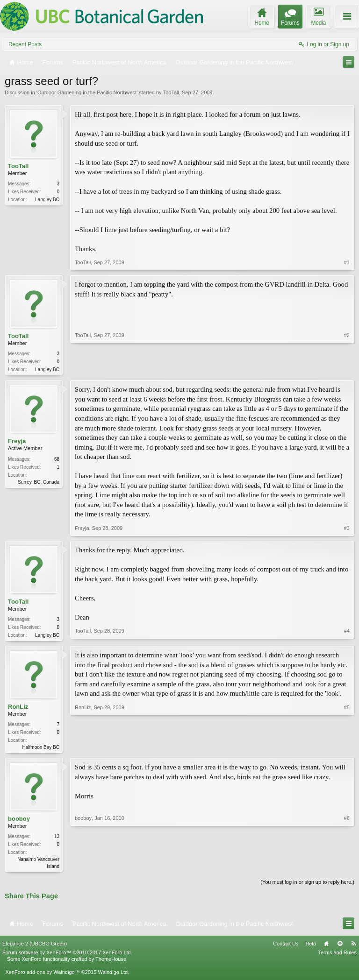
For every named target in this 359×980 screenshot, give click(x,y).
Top (340, 947)
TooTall (171, 92)
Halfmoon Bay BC (41, 749)
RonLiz (18, 709)
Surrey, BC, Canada (39, 483)
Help (311, 947)
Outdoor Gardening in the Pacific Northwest (87, 92)
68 (57, 460)
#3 (347, 529)
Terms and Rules (337, 956)
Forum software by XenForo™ (67, 956)
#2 (347, 368)
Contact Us (286, 947)
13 (57, 839)
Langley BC (47, 200)
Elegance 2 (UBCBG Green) (35, 947)
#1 (347, 262)
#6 (347, 868)
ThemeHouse (111, 963)
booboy (19, 821)
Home (326, 947)
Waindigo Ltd (113, 976)
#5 (347, 748)
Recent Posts (25, 44)
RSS (353, 947)
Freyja (17, 442)
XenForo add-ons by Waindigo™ (42, 976)
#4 (347, 635)
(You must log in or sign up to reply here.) (307, 886)
